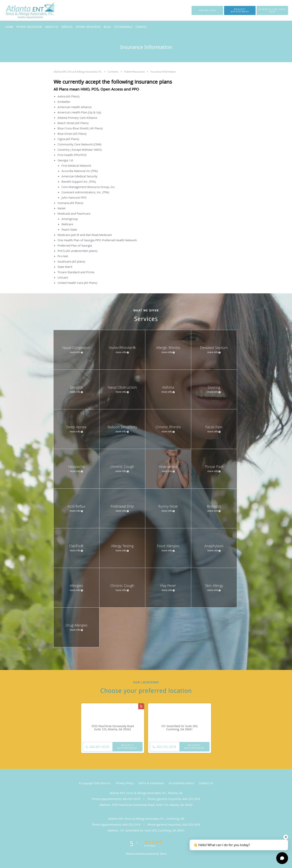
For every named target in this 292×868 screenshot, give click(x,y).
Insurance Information (163, 72)
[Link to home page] (23, 10)
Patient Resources (135, 72)
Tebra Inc (105, 783)
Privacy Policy (125, 783)
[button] (240, 10)
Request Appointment (127, 747)
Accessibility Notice (181, 783)
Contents (113, 72)
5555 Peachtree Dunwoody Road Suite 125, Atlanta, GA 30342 (113, 728)
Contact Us (206, 783)
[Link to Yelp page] (141, 706)
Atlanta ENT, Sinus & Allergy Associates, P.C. (78, 72)
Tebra (163, 854)
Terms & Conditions (151, 783)
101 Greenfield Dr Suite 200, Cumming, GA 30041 (179, 728)
